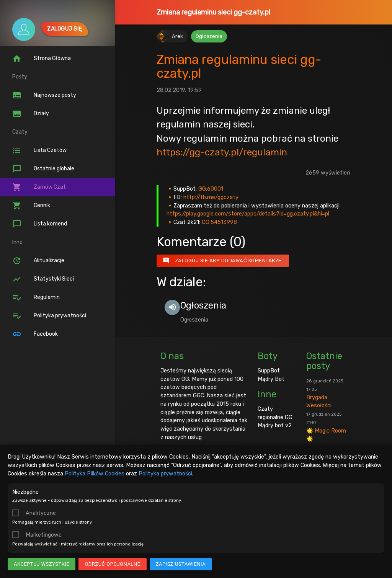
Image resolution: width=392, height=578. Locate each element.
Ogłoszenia (209, 36)
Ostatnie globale (43, 169)
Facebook (35, 334)
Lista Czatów (39, 150)
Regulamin (36, 297)
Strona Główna (42, 59)
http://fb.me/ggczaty (211, 197)
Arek (177, 36)
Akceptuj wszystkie (42, 564)
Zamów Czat (39, 187)
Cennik (31, 206)
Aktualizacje (38, 261)
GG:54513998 (219, 222)
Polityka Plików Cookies (95, 474)
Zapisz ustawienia (181, 564)
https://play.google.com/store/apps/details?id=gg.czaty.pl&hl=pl (248, 214)
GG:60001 (211, 189)
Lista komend (40, 224)
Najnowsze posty (44, 95)
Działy (31, 114)
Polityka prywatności (165, 474)
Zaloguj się (65, 29)
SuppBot (269, 371)
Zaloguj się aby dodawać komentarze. (223, 261)
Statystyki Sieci (43, 279)
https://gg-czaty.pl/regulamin (222, 152)
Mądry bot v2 (275, 425)
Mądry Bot (271, 379)
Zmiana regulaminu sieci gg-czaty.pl (213, 12)
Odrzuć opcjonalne (112, 564)
